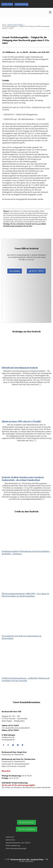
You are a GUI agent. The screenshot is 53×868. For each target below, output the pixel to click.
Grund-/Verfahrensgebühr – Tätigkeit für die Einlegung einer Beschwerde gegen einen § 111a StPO (26, 40)
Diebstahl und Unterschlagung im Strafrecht (20, 368)
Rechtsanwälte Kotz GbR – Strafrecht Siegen (27, 859)
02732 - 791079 (36, 271)
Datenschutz (10, 840)
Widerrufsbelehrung (13, 846)
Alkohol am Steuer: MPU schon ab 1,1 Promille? (21, 421)
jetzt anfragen (15, 271)
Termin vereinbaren (27, 829)
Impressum (10, 837)
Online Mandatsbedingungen (16, 848)
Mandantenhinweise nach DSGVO (18, 843)
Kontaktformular (26, 822)
